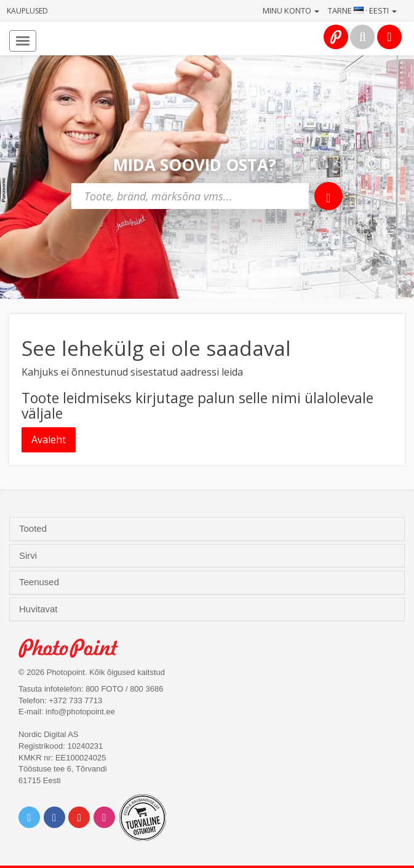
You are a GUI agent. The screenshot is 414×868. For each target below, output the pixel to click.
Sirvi (29, 556)
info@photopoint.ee (80, 712)
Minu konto (291, 10)
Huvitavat (40, 609)
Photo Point (75, 648)
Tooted (34, 529)
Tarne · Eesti (362, 10)
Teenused (40, 582)
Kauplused (27, 11)
